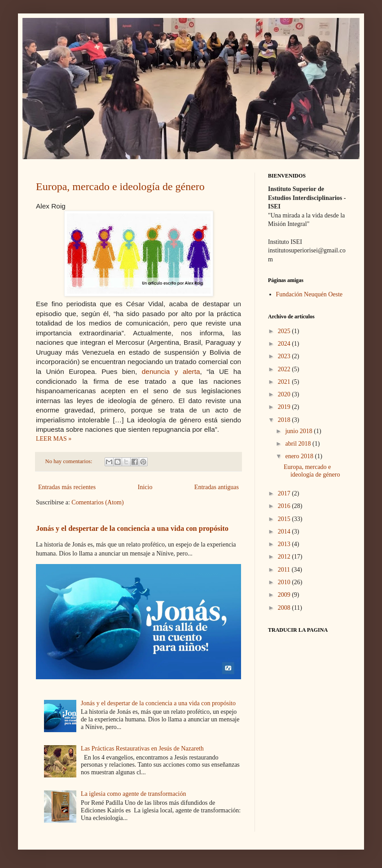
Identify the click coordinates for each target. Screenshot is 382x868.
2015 (285, 519)
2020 (285, 394)
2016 (285, 506)
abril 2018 (299, 444)
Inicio (145, 487)
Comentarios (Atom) (97, 502)
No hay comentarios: (70, 461)
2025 (285, 331)
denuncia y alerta (171, 371)
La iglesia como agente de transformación (133, 794)
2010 (285, 582)
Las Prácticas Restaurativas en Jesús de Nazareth (142, 749)
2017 (285, 493)
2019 (285, 407)
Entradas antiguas (217, 487)
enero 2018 (300, 456)
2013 (285, 544)
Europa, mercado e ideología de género (120, 187)
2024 (285, 344)
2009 (285, 595)
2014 (285, 532)
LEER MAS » (54, 439)
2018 (285, 420)
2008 (285, 608)
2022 (285, 369)
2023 (285, 356)
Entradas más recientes (67, 487)
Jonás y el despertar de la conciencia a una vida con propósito (132, 528)
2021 (285, 382)
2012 (285, 557)
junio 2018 (299, 431)
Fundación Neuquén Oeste (310, 294)
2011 (285, 570)
